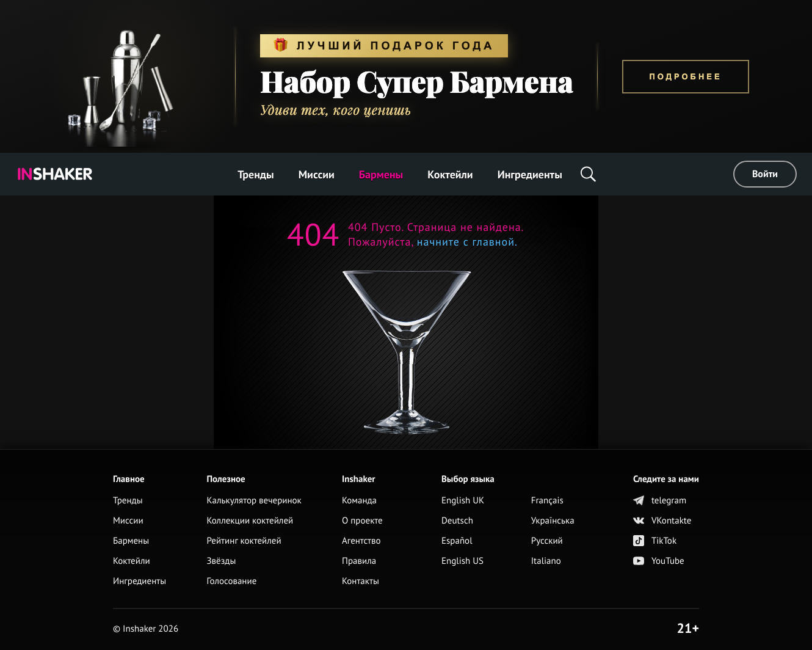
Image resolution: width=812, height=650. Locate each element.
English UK (463, 501)
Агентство (361, 541)
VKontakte (662, 521)
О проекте (362, 521)
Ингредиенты (530, 174)
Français (547, 501)
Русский (547, 541)
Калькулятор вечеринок (254, 501)
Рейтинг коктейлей (244, 541)
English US (462, 561)
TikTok (655, 541)
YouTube (659, 561)
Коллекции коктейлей (250, 521)
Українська (553, 521)
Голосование (231, 581)
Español (457, 541)
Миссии (317, 174)
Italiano (546, 561)
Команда (359, 501)
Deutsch (457, 521)
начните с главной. (466, 242)
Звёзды (221, 561)
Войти (765, 174)
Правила (359, 561)
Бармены (381, 174)
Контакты (361, 581)
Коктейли (450, 174)
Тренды (256, 174)
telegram (660, 501)
